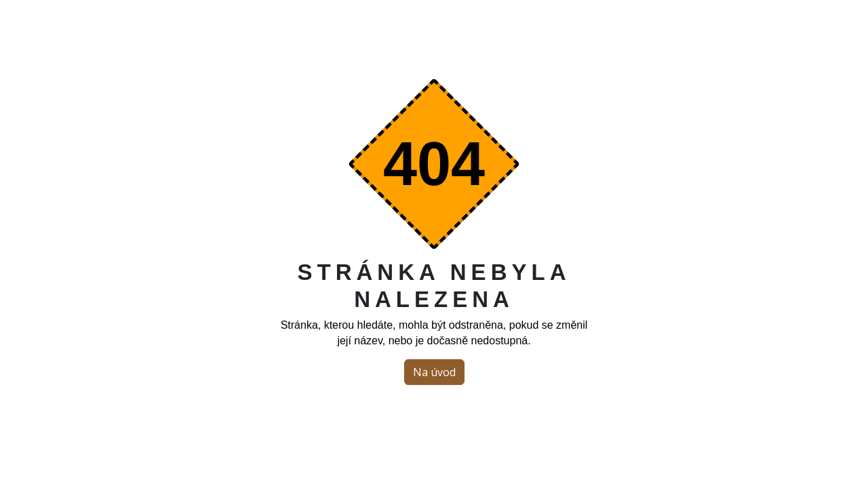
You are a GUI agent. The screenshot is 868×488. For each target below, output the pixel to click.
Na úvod (434, 372)
